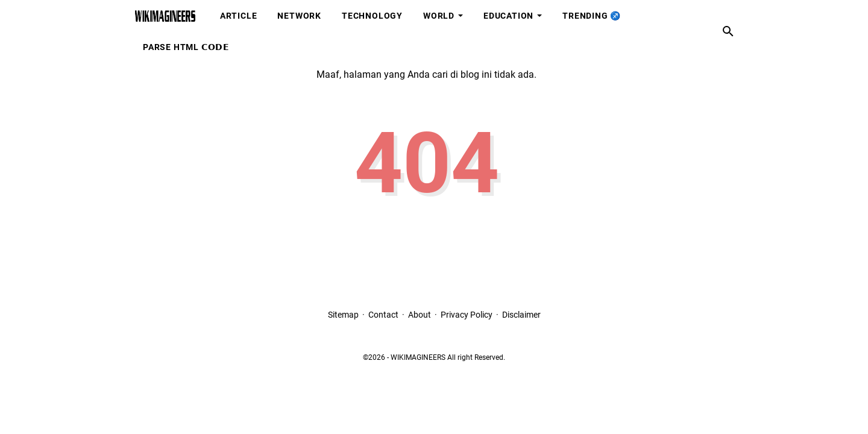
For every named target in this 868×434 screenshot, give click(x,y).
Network (299, 16)
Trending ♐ (592, 16)
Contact (383, 315)
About (420, 315)
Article (239, 16)
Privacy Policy (467, 315)
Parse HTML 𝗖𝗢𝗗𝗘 (186, 47)
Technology (372, 16)
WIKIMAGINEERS (418, 357)
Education (508, 16)
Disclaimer (521, 315)
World (439, 16)
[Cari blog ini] (728, 31)
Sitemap (343, 315)
